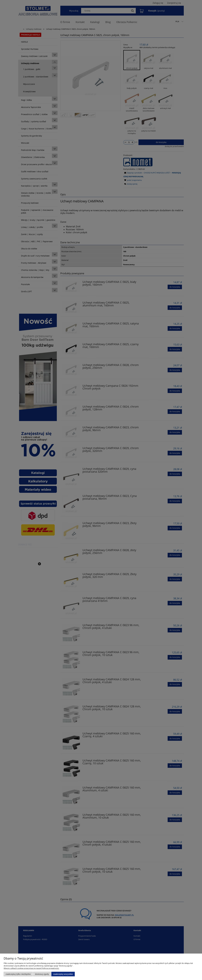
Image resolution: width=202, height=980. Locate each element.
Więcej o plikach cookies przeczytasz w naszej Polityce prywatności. (31, 968)
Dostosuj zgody (42, 974)
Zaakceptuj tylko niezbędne (18, 974)
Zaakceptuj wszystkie (63, 974)
